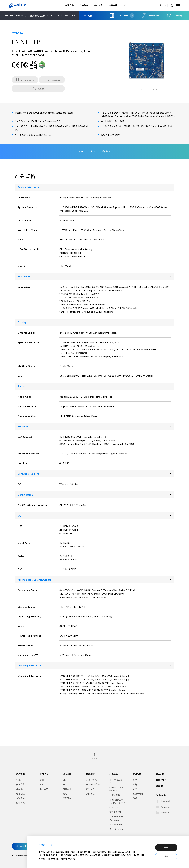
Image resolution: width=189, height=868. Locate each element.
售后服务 (67, 798)
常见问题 (90, 789)
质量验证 (67, 789)
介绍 (18, 780)
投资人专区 (161, 780)
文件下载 (90, 794)
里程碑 (19, 789)
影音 (42, 784)
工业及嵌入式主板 (117, 781)
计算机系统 (115, 795)
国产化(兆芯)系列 (117, 830)
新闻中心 (44, 774)
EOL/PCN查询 (93, 784)
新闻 (42, 780)
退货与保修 (91, 780)
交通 (135, 789)
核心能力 (98, 5)
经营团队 (21, 794)
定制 (65, 794)
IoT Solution (116, 824)
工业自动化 (138, 794)
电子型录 (44, 789)
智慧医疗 (114, 807)
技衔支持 (113, 5)
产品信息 (84, 5)
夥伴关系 (21, 803)
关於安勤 (21, 774)
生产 (65, 784)
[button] (144, 90)
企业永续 (160, 774)
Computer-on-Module (117, 789)
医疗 (135, 780)
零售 (135, 784)
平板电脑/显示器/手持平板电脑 (117, 801)
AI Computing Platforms (116, 818)
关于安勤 (21, 784)
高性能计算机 (116, 812)
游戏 (135, 798)
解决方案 (70, 5)
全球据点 (21, 798)
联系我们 (160, 786)
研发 (65, 780)
